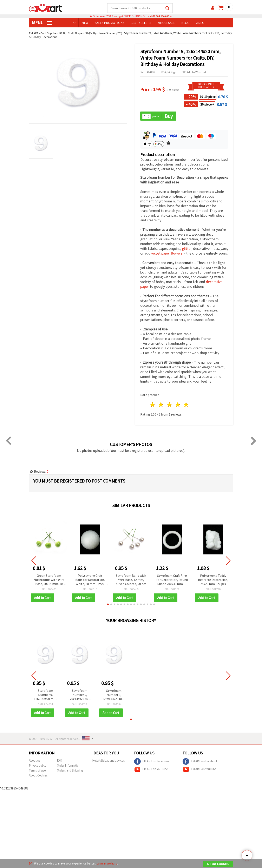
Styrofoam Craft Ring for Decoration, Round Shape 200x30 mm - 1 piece (172, 580)
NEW (85, 23)
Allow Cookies (218, 864)
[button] (108, 605)
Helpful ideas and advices (109, 761)
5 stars (186, 405)
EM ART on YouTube (151, 770)
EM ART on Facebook (152, 762)
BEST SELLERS (141, 23)
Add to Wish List (194, 72)
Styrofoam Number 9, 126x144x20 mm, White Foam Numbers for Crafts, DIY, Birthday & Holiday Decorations (45, 696)
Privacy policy (38, 766)
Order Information (69, 766)
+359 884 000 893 (159, 16)
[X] (31, 864)
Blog (185, 23)
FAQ (60, 761)
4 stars (178, 405)
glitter (187, 249)
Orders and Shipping (70, 771)
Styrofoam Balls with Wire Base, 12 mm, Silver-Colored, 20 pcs (131, 580)
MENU (42, 23)
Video (200, 23)
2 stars (161, 405)
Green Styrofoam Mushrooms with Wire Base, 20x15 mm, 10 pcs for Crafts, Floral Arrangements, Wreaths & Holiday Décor (49, 580)
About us (35, 761)
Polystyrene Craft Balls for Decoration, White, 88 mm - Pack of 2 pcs (90, 580)
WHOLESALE (166, 23)
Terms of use (37, 771)
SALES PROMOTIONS (110, 23)
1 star (153, 405)
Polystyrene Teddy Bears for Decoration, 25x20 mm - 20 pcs (213, 580)
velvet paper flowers (167, 254)
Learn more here (107, 864)
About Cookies (38, 776)
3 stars (169, 405)
